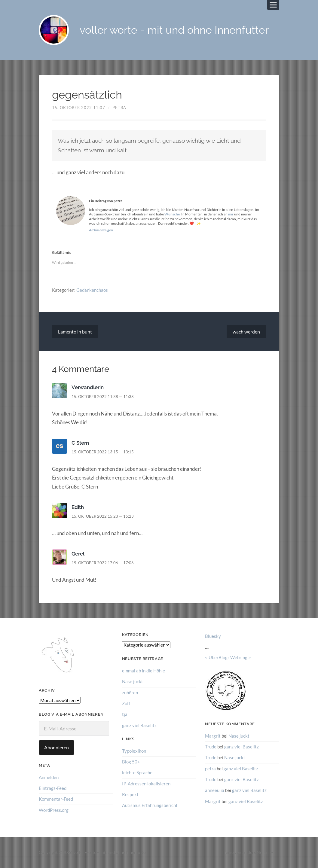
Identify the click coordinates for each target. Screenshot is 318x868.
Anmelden (49, 777)
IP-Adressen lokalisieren (146, 783)
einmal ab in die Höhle (144, 671)
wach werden (246, 332)
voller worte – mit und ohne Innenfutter (110, 852)
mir (231, 214)
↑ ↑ (277, 852)
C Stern (80, 443)
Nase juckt (133, 682)
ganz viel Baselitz (139, 725)
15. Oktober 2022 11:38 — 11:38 (103, 397)
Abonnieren (57, 747)
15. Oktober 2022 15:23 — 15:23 (103, 516)
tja (125, 714)
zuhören (130, 693)
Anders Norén (255, 852)
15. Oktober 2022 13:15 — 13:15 (103, 452)
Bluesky (213, 636)
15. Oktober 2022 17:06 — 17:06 (103, 563)
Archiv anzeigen (101, 230)
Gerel (78, 554)
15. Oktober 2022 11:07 (79, 108)
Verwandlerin (88, 388)
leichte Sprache (137, 772)
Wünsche (172, 214)
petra (119, 108)
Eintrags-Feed (53, 788)
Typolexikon (134, 751)
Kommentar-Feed (56, 799)
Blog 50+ (131, 762)
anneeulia (215, 790)
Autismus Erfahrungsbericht (150, 805)
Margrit (213, 736)
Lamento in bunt (75, 332)
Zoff (126, 703)
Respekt (130, 794)
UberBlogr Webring (228, 658)
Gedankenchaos (92, 290)
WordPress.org (54, 810)
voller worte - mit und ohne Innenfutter (174, 30)
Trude (211, 747)
